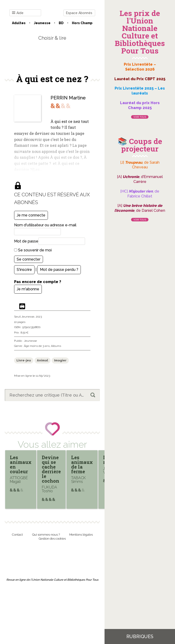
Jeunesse (42, 23)
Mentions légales (81, 535)
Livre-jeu (24, 360)
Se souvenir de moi (33, 250)
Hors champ (82, 23)
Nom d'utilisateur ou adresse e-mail (45, 225)
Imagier (60, 360)
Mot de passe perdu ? (59, 270)
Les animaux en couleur (21, 464)
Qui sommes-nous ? (46, 535)
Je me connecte (31, 215)
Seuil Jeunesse (24, 317)
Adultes (19, 23)
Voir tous (140, 117)
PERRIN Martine (68, 98)
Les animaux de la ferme (82, 464)
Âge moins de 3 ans (37, 346)
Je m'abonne (28, 289)
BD (61, 23)
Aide (18, 13)
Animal (43, 360)
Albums (56, 346)
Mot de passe (26, 241)
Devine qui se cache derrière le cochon (51, 469)
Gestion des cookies (52, 539)
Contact (17, 535)
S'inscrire (24, 270)
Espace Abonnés (79, 13)
